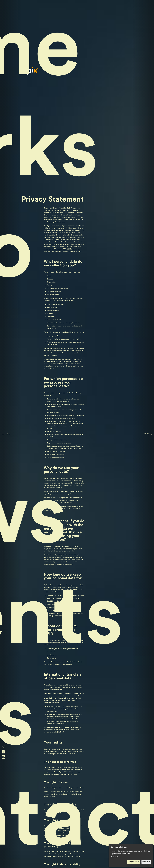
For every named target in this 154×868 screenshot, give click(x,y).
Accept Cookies (133, 862)
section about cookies (56, 353)
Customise (146, 862)
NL (71, 249)
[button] (6, 434)
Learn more (115, 856)
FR (68, 249)
